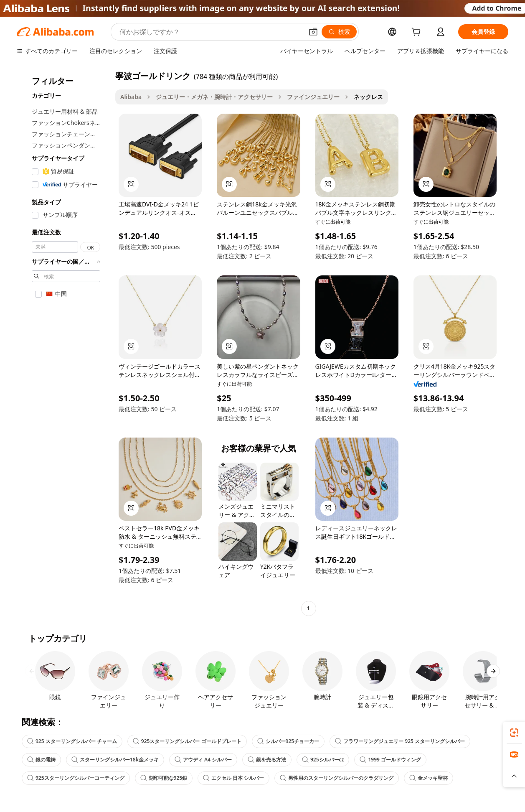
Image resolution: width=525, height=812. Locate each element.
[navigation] (63, 343)
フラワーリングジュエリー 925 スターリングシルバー (400, 741)
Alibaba (131, 97)
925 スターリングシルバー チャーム (72, 741)
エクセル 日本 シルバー (233, 778)
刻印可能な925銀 (164, 778)
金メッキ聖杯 (429, 778)
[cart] (418, 33)
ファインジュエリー (313, 97)
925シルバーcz (323, 760)
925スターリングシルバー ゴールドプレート (187, 741)
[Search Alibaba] (211, 32)
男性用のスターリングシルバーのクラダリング (337, 778)
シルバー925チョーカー (288, 741)
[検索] (339, 32)
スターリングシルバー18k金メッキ (115, 760)
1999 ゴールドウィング (390, 760)
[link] (514, 733)
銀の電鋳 (41, 760)
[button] (313, 32)
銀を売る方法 (267, 760)
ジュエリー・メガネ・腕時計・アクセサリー (214, 97)
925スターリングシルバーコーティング (76, 778)
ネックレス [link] (368, 97)
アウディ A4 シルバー (203, 760)
